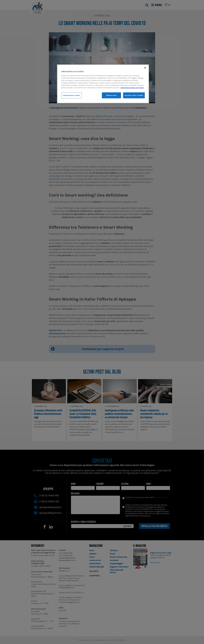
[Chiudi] (145, 68)
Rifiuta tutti (111, 95)
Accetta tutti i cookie (134, 95)
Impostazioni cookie (71, 95)
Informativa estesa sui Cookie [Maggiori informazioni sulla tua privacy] (132, 88)
